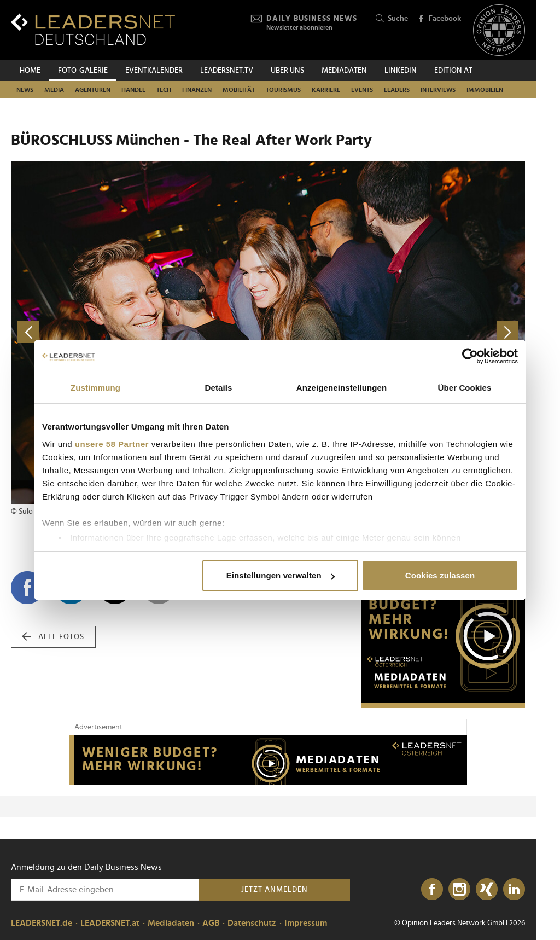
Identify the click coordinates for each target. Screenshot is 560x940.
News (25, 90)
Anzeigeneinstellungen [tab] (342, 388)
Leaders (397, 90)
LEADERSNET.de (42, 923)
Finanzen (197, 90)
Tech (164, 90)
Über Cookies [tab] (465, 388)
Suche (392, 19)
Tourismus (283, 90)
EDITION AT (453, 71)
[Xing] (487, 890)
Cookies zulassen (440, 575)
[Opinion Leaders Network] (499, 30)
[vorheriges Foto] (139, 332)
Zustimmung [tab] (95, 388)
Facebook (439, 19)
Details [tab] (219, 388)
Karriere (326, 90)
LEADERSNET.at (110, 923)
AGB (211, 923)
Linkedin (401, 71)
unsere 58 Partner (112, 444)
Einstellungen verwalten (281, 575)
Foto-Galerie (83, 71)
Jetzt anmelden (275, 890)
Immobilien (485, 90)
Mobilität (239, 90)
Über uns (287, 71)
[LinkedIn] (514, 890)
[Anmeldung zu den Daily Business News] (105, 890)
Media (54, 90)
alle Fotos (53, 637)
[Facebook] (432, 890)
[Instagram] (459, 890)
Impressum (306, 923)
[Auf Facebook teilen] (27, 588)
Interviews (438, 90)
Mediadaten (344, 71)
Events (362, 90)
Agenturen (93, 90)
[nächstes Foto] (396, 332)
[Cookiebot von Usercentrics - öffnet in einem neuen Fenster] (470, 356)
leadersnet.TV (227, 71)
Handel (133, 90)
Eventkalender (154, 71)
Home (30, 71)
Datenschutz (252, 923)
